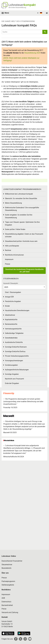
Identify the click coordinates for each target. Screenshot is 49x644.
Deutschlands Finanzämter (12, 561)
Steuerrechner (7, 565)
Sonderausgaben (11, 365)
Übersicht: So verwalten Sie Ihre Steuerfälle (21, 198)
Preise (4, 609)
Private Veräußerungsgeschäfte (17, 356)
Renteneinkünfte (11, 324)
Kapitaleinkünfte (11, 320)
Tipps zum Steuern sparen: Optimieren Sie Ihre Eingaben (22, 223)
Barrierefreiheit (7, 605)
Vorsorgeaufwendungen (14, 361)
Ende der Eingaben (12, 383)
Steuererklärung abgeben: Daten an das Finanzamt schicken (24, 235)
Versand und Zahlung (10, 612)
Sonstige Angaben (12, 374)
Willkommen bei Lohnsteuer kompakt (19, 194)
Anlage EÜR (9, 297)
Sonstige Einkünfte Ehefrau (15, 351)
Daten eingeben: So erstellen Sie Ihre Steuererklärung (19, 216)
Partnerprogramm (8, 581)
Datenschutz (6, 602)
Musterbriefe (6, 568)
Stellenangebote (8, 585)
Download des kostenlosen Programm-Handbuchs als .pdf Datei (24, 270)
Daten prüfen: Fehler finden (15, 229)
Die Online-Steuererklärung (17, 7)
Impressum (9, 259)
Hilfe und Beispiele (12, 246)
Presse (7, 264)
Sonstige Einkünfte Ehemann (16, 347)
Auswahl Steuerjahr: (11, 283)
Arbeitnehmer (10, 315)
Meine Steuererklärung (13, 203)
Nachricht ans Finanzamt (14, 379)
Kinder (7, 306)
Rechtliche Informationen (14, 255)
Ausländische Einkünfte (14, 342)
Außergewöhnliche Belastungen (17, 370)
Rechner (8, 250)
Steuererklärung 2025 (32, 53)
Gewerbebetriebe (11, 338)
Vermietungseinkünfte (13, 329)
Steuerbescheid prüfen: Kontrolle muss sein (21, 241)
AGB (3, 598)
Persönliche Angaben (13, 301)
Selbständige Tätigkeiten (14, 333)
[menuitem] (39, 13)
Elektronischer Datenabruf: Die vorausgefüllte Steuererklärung (22, 209)
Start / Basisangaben (13, 292)
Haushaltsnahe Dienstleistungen (17, 310)
